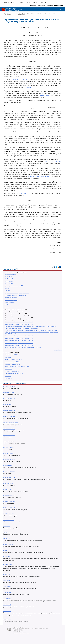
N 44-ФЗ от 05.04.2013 (9, 502)
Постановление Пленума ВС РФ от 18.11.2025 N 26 (19, 345)
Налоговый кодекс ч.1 (11, 298)
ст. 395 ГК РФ (7, 538)
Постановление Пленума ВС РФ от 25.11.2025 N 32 (19, 324)
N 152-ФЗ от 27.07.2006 (9, 496)
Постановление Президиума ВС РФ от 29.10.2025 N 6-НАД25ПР (23, 348)
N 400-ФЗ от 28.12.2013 (9, 386)
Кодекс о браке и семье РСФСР (14, 374)
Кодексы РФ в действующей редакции (16, 272)
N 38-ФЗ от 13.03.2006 (9, 435)
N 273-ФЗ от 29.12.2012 (9, 405)
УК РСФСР (8, 376)
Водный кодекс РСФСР (11, 355)
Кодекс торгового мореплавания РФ (15, 295)
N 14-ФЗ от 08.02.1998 (9, 471)
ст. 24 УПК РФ (7, 599)
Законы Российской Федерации (14, 312)
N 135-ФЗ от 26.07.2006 (9, 459)
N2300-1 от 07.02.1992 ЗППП (11, 423)
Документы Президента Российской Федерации (19, 314)
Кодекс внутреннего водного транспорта (17, 293)
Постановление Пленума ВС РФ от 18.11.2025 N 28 (19, 343)
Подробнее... (58, 350)
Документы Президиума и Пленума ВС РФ (17, 320)
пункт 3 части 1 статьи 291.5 (39, 177)
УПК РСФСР (8, 378)
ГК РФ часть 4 (9, 283)
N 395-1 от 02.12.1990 (9, 520)
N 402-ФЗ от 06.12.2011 (9, 453)
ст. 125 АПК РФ (7, 619)
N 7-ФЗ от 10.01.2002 (9, 441)
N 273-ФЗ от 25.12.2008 (9, 429)
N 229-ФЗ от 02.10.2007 (9, 508)
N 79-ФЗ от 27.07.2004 (9, 411)
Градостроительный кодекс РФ (14, 286)
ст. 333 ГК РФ (7, 526)
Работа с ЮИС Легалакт (39, 2)
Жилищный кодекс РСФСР (12, 362)
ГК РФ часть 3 (9, 281)
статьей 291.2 (44, 95)
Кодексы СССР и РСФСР (12, 353)
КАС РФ (7, 288)
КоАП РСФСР (9, 369)
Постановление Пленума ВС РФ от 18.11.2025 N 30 (19, 338)
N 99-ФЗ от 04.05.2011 (9, 465)
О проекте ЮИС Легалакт (21, 2)
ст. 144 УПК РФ (7, 587)
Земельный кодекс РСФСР (12, 364)
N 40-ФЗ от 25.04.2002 (9, 399)
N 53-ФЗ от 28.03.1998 (9, 514)
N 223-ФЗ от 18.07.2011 (9, 478)
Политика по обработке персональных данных (21, 634)
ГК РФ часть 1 (9, 276)
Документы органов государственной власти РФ (19, 318)
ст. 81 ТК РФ (6, 550)
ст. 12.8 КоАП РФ (8, 564)
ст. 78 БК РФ (7, 556)
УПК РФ (7, 307)
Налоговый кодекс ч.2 (11, 300)
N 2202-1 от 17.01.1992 (9, 484)
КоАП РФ (7, 291)
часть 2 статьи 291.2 (53, 161)
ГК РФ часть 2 (9, 279)
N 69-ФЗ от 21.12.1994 (9, 393)
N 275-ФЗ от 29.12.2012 (9, 417)
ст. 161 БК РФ (7, 575)
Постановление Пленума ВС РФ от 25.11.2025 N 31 (19, 322)
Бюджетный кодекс (10, 274)
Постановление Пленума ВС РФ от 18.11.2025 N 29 (19, 341)
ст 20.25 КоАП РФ (8, 544)
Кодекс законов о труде (12, 371)
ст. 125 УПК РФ (7, 593)
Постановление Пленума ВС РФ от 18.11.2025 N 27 (19, 336)
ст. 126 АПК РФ (7, 605)
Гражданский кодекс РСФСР (13, 359)
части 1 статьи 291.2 (20, 80)
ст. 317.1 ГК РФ (7, 532)
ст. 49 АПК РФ (7, 611)
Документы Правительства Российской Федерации (20, 316)
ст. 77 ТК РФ (7, 581)
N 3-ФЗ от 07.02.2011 (9, 447)
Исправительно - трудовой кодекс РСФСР (17, 367)
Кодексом (27, 88)
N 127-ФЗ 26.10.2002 (8, 490)
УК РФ (7, 305)
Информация (7, 2)
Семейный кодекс (10, 302)
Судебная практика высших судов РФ (16, 310)
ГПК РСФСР (8, 357)
